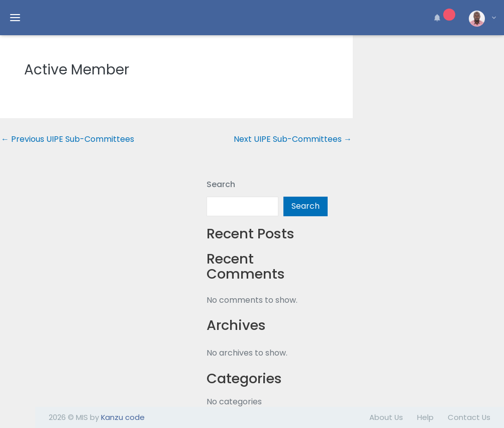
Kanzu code (123, 417)
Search (221, 184)
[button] (443, 18)
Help (425, 417)
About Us (386, 417)
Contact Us (469, 417)
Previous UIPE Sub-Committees (68, 139)
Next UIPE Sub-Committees (293, 139)
